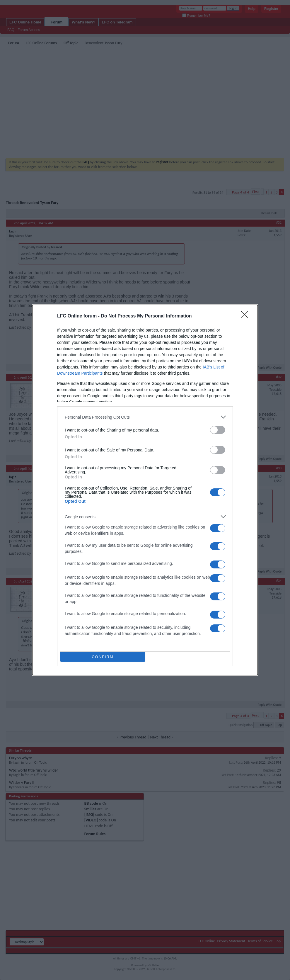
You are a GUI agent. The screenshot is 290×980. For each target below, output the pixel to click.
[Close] (246, 316)
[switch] (218, 430)
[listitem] (145, 417)
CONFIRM (103, 657)
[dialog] (145, 490)
